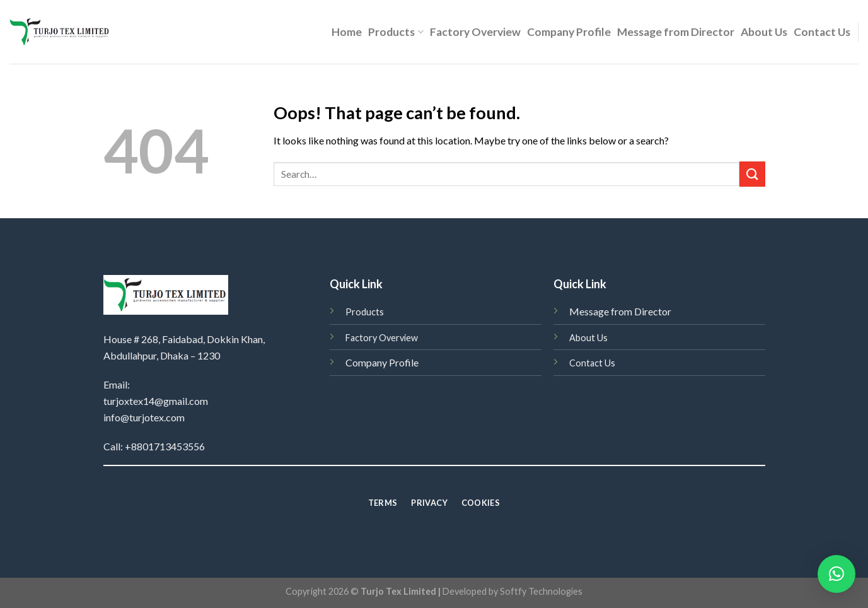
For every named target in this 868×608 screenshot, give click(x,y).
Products (396, 32)
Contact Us (822, 32)
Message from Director (676, 32)
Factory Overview (475, 32)
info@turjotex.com (144, 417)
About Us (764, 32)
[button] (836, 574)
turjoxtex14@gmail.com (156, 401)
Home (347, 32)
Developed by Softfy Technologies (512, 591)
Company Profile (569, 32)
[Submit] (752, 174)
